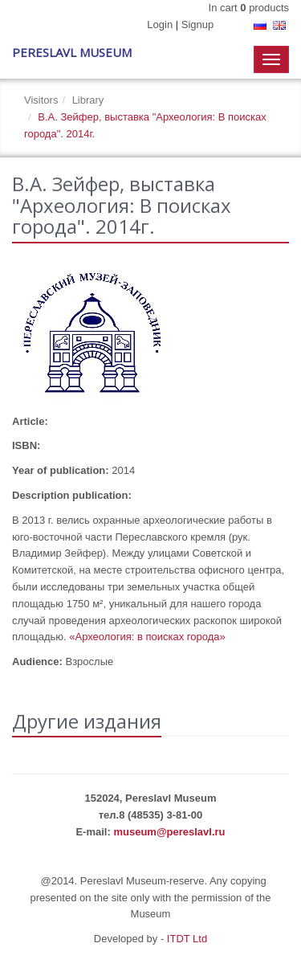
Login (160, 24)
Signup (197, 24)
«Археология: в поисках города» (147, 637)
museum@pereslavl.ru (169, 832)
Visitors (41, 100)
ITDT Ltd (187, 939)
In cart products (249, 8)
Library (88, 100)
